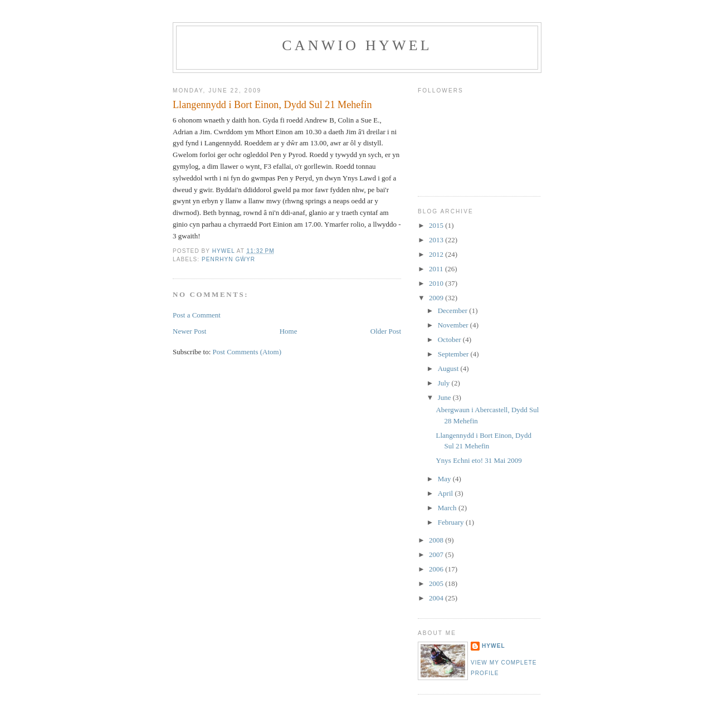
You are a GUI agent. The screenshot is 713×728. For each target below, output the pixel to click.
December (454, 311)
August (449, 368)
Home (289, 331)
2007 (437, 554)
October (450, 339)
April (446, 493)
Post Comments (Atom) (247, 352)
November (454, 325)
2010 (437, 283)
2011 (437, 269)
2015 (437, 225)
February (452, 522)
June (445, 397)
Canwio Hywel (357, 45)
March (448, 508)
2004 (437, 598)
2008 (437, 540)
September (454, 354)
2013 (437, 240)
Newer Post (189, 331)
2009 (437, 298)
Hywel (494, 646)
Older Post (386, 331)
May (445, 479)
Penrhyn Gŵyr (228, 259)
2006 (437, 569)
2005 (437, 583)
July (445, 383)
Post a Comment (197, 315)
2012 (437, 254)
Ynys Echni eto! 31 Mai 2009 (478, 460)
